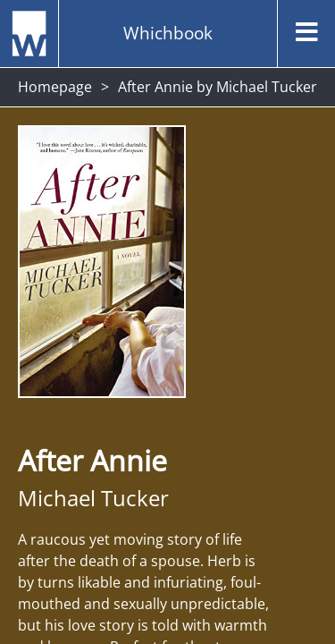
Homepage (55, 87)
